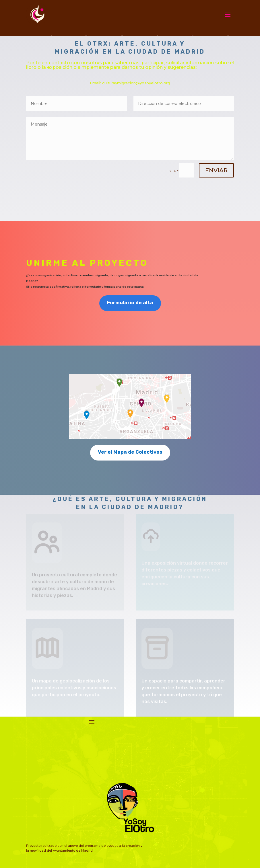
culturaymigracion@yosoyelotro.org (136, 83)
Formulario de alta (130, 303)
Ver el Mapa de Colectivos (130, 452)
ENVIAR (216, 170)
